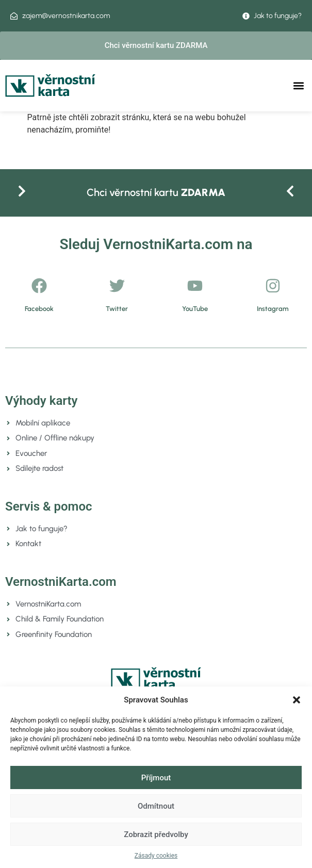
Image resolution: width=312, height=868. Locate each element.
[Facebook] (39, 286)
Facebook (39, 309)
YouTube (195, 309)
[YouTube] (195, 286)
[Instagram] (273, 286)
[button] (297, 700)
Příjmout (156, 778)
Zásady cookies (156, 856)
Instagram (273, 309)
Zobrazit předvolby (156, 834)
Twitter (117, 309)
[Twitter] (117, 286)
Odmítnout (156, 806)
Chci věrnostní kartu (156, 192)
